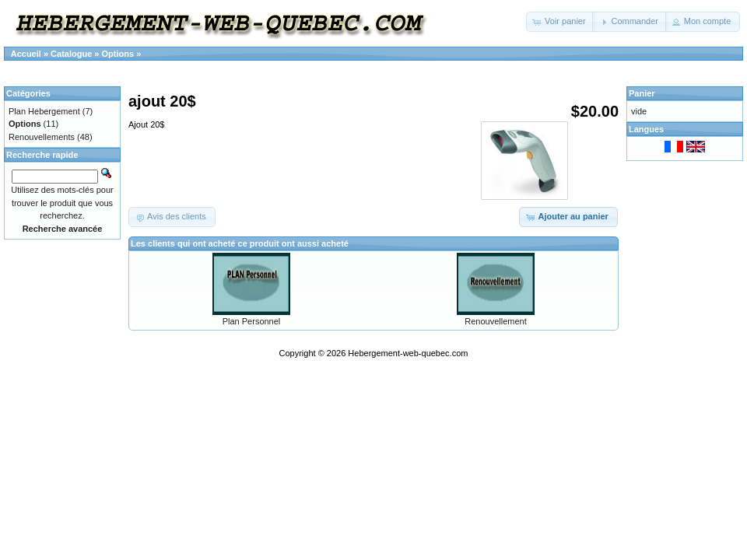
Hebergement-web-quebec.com (408, 353)
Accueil (26, 54)
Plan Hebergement (44, 111)
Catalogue (71, 54)
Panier (642, 93)
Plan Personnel (252, 321)
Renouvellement (496, 321)
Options (118, 54)
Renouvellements (42, 137)
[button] (561, 22)
